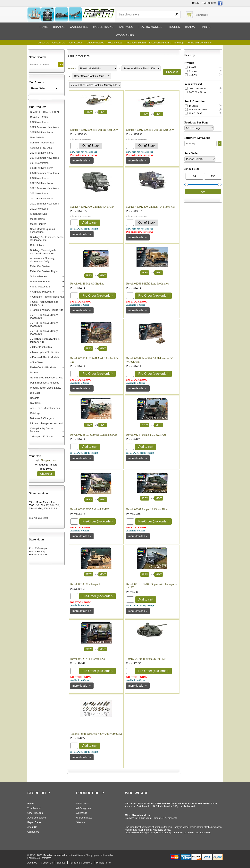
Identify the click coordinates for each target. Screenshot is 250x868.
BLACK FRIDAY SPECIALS (46, 112)
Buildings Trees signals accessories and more (43, 252)
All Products (82, 804)
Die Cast (35, 393)
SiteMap (179, 43)
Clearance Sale (39, 214)
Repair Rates (115, 43)
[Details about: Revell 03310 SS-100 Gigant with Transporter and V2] (138, 611)
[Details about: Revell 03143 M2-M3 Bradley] (82, 310)
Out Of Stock (194, 113)
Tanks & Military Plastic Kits (48, 310)
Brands (59, 27)
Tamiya (191, 75)
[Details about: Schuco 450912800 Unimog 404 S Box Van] (138, 237)
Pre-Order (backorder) (98, 296)
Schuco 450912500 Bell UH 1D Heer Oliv (94, 130)
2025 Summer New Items (44, 127)
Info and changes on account (46, 423)
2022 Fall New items (42, 183)
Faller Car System (40, 266)
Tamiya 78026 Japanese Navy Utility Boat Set (96, 734)
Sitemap (80, 822)
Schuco (191, 71)
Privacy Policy (104, 863)
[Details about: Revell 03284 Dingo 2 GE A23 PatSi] (138, 458)
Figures (174, 27)
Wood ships (125, 35)
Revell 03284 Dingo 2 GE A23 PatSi (147, 435)
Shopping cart (48, 460)
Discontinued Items (160, 43)
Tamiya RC (126, 27)
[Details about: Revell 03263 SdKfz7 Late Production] (138, 310)
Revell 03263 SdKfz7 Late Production (148, 284)
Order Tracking (35, 813)
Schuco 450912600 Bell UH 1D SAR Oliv (150, 130)
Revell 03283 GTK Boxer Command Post (94, 435)
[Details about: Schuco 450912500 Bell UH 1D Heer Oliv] (82, 160)
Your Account (76, 43)
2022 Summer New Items (44, 188)
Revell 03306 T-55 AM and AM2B (90, 509)
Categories (79, 27)
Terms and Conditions (199, 43)
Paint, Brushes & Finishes (45, 383)
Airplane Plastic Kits (43, 292)
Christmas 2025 (39, 117)
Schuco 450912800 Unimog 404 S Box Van (151, 207)
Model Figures (38, 224)
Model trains (103, 27)
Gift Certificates (95, 43)
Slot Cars (35, 403)
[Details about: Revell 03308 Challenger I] (82, 611)
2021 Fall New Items (42, 199)
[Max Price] (213, 176)
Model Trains (37, 219)
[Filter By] (200, 144)
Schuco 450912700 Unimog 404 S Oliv (92, 207)
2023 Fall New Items (42, 168)
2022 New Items (39, 193)
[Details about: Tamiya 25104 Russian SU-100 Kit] (138, 686)
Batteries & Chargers (42, 418)
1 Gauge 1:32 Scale (41, 436)
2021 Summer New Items (44, 204)
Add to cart (90, 223)
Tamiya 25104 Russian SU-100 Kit (146, 659)
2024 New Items (39, 163)
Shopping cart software (98, 855)
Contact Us (59, 43)
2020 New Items (196, 88)
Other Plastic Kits (42, 347)
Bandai (190, 27)
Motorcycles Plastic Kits (46, 352)
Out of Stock (91, 146)
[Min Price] (194, 176)
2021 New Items (39, 209)
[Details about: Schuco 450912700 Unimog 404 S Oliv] (82, 234)
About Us (44, 43)
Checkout (46, 474)
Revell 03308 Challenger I (85, 584)
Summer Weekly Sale (42, 143)
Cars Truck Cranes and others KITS (44, 303)
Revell (190, 67)
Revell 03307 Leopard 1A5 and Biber (147, 509)
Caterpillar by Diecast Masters (42, 430)
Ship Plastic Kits (41, 287)
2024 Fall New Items (42, 153)
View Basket (202, 15)
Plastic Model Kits (40, 281)
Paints (206, 27)
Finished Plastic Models (46, 357)
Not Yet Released (196, 109)
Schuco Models (39, 276)
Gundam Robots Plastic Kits (48, 297)
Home (44, 27)
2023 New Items (39, 178)
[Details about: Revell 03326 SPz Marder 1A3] (82, 686)
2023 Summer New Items (44, 173)
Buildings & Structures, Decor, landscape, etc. (47, 239)
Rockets (35, 398)
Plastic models (150, 27)
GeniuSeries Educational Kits (46, 378)
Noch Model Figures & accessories (43, 231)
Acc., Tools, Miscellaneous (45, 408)
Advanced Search (136, 43)
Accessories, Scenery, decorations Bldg (43, 260)
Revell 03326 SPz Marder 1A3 (87, 659)
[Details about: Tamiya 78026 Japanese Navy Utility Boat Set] (82, 757)
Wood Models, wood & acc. (45, 388)
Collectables (37, 245)
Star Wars (38, 362)
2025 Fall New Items (42, 132)
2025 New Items (39, 122)
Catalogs (35, 413)
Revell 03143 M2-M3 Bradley (87, 284)
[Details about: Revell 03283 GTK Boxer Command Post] (82, 458)
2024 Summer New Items (44, 158)
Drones (34, 372)
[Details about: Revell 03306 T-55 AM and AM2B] (82, 536)
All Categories (83, 808)
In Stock (191, 106)
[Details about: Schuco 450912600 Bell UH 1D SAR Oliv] (138, 160)
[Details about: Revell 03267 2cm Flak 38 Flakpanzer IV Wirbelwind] (138, 388)
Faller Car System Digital (44, 271)
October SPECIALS (41, 148)
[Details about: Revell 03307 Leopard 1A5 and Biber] (138, 536)
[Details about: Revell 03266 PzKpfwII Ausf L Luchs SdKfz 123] (82, 388)
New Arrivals (37, 137)
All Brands (82, 813)
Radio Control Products (43, 367)
